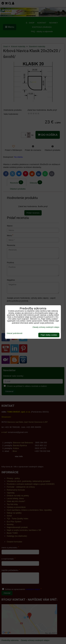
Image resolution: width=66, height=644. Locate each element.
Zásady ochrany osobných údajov (46, 327)
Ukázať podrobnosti (15, 333)
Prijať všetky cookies (49, 335)
